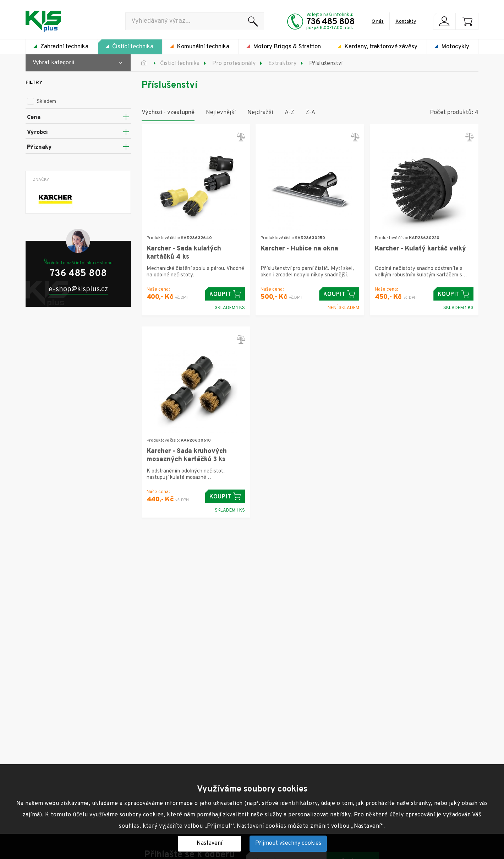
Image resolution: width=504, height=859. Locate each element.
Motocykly (455, 47)
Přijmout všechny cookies (288, 843)
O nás (378, 21)
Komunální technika (203, 47)
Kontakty (406, 21)
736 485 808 (330, 22)
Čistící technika (133, 47)
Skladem (42, 102)
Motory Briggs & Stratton (287, 47)
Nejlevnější (221, 113)
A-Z (289, 113)
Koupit (225, 294)
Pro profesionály (234, 64)
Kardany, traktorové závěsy (381, 47)
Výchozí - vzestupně (168, 113)
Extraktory (282, 64)
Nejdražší (260, 113)
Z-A (310, 113)
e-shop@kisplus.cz (78, 290)
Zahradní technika (64, 47)
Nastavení (209, 843)
